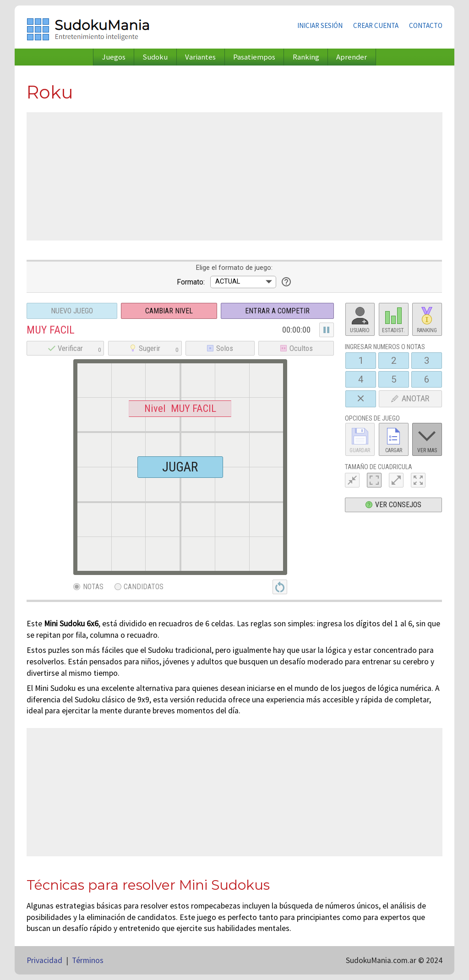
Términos (88, 960)
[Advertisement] (234, 176)
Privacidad (44, 960)
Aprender (352, 57)
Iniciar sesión (320, 25)
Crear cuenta (376, 25)
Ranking (306, 57)
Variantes (200, 57)
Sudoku (155, 57)
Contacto (426, 25)
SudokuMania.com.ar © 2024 (394, 960)
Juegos (114, 57)
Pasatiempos (254, 57)
